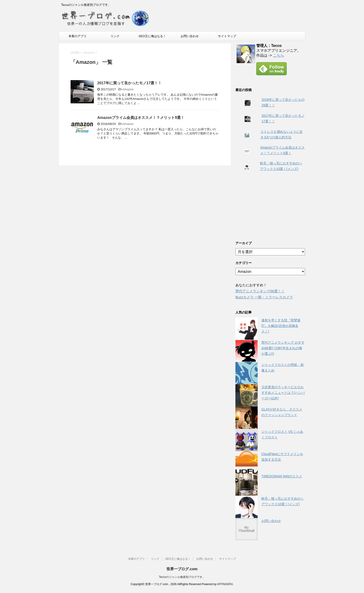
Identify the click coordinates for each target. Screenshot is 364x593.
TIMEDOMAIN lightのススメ (282, 476)
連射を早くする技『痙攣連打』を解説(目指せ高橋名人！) (281, 326)
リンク (115, 36)
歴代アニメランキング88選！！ (260, 291)
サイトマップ (227, 36)
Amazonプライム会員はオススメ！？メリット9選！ (141, 118)
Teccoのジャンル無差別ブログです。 (182, 577)
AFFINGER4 (225, 584)
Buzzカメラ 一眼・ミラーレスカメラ (264, 297)
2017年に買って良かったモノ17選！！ (129, 83)
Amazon (128, 89)
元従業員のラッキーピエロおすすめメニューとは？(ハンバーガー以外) (283, 393)
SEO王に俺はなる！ (152, 36)
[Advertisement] (270, 206)
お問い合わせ (190, 36)
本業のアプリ (78, 36)
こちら (279, 55)
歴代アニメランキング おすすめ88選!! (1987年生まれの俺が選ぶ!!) (283, 348)
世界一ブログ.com (182, 569)
